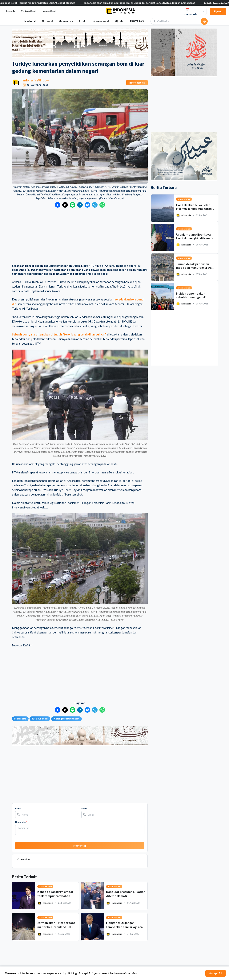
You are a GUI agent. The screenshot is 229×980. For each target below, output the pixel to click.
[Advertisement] (80, 236)
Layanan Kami (48, 11)
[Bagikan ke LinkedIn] (80, 205)
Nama (19, 808)
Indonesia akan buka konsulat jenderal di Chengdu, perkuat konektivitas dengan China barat (143, 3)
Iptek (82, 21)
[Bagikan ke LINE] (72, 205)
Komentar (21, 822)
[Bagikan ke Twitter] (65, 205)
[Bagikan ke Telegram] (95, 205)
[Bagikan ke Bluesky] (87, 205)
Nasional (30, 21)
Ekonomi (47, 21)
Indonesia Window (36, 80)
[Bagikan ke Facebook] (58, 205)
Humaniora (66, 21)
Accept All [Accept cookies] (216, 973)
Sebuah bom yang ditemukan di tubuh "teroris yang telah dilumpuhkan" (59, 334)
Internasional (100, 21)
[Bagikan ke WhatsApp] (102, 205)
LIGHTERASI (137, 21)
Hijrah (119, 21)
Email (85, 808)
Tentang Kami (28, 11)
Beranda (10, 11)
